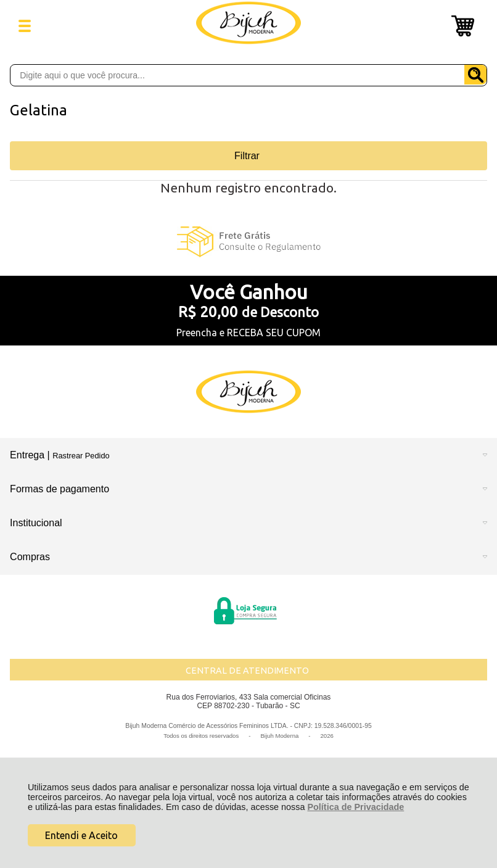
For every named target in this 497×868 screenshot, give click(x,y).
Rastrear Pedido (81, 456)
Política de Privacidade (355, 807)
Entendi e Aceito (81, 835)
